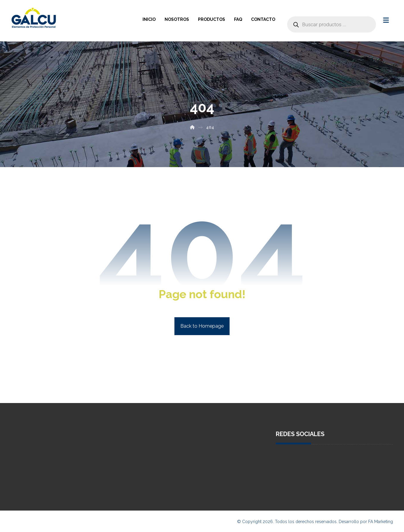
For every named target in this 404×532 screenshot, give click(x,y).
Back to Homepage (202, 326)
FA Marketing (381, 522)
